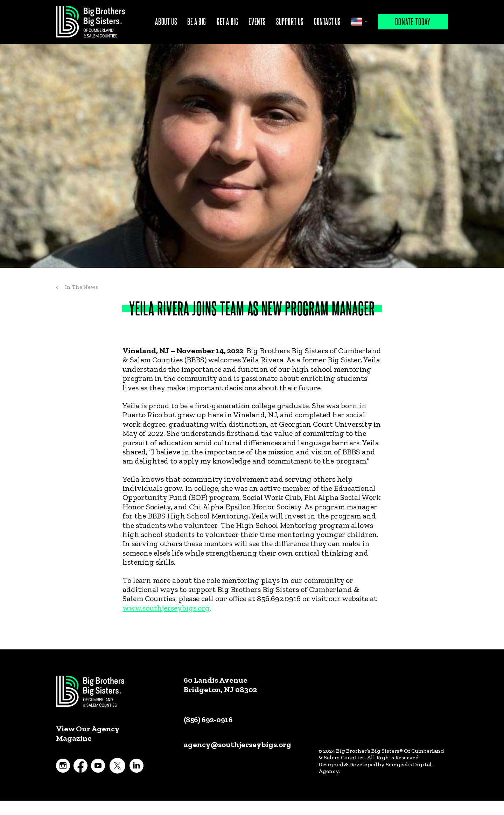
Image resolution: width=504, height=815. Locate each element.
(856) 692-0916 (208, 720)
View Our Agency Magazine (88, 733)
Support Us (290, 21)
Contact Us (327, 21)
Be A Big (197, 21)
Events (257, 21)
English (357, 22)
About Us (166, 21)
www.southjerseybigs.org (166, 608)
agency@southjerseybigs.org (237, 744)
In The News (81, 287)
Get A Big (227, 21)
